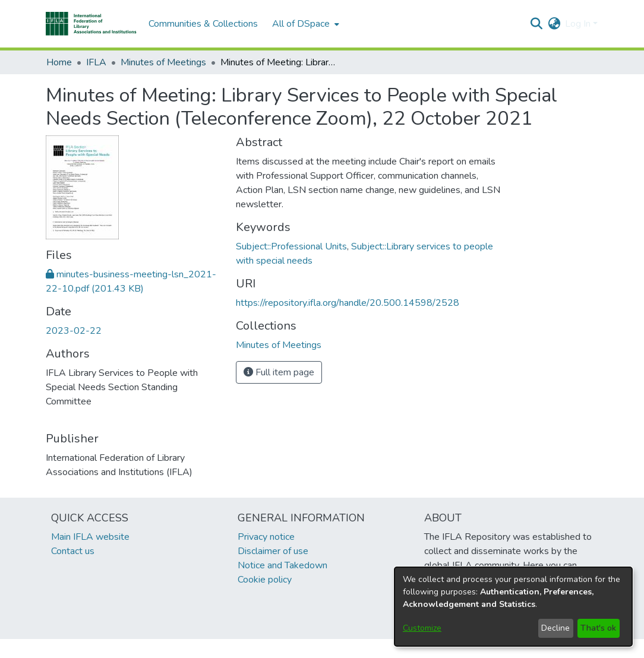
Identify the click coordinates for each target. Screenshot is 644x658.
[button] (91, 24)
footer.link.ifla (269, 648)
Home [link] (59, 62)
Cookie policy (265, 580)
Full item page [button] (279, 372)
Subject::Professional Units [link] (291, 246)
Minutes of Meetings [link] (163, 62)
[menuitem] (304, 24)
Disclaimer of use (273, 551)
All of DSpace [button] (301, 24)
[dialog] (513, 607)
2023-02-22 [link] (74, 331)
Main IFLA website (90, 537)
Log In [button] (579, 24)
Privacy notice (266, 537)
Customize (422, 628)
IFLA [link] (96, 62)
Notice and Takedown (282, 565)
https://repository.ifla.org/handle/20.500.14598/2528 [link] (348, 303)
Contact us (73, 551)
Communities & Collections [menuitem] (203, 24)
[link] (279, 345)
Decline (555, 628)
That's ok (598, 628)
